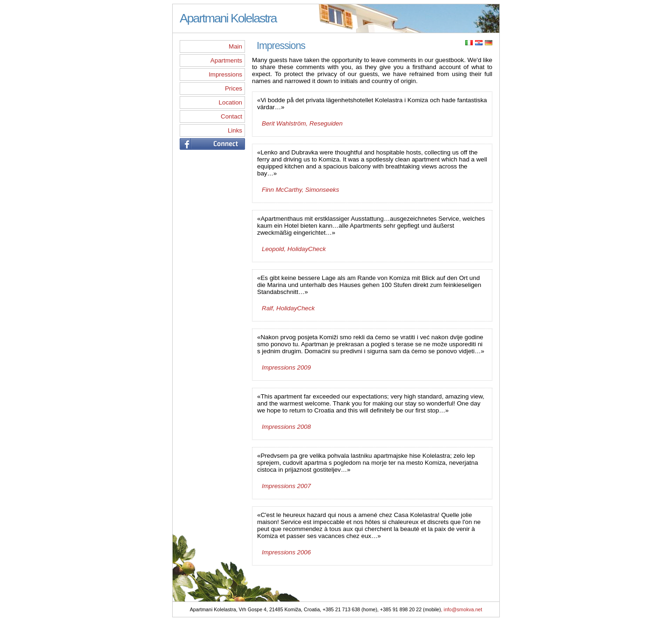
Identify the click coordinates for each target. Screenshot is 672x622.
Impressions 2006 (286, 552)
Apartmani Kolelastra (228, 18)
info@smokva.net (463, 610)
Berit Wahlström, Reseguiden (302, 123)
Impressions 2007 (286, 486)
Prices (234, 88)
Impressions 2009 (286, 367)
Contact (231, 116)
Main (235, 46)
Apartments (226, 60)
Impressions (225, 74)
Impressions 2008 (286, 427)
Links (235, 130)
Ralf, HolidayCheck (288, 308)
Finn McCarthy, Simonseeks (301, 190)
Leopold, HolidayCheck (294, 249)
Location (231, 102)
